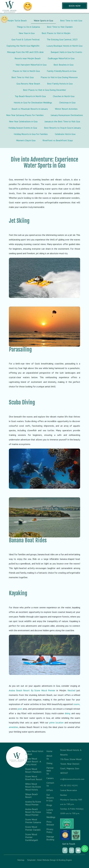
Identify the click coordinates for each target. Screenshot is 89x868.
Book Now (75, 6)
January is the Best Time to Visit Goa (62, 121)
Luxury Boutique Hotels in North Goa (64, 46)
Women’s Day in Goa (26, 140)
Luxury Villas (50, 811)
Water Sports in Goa (43, 20)
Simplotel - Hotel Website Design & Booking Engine (50, 860)
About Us (49, 757)
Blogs (49, 805)
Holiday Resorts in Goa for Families (31, 134)
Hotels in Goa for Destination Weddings (33, 102)
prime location (56, 722)
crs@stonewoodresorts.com (72, 779)
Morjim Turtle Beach (17, 20)
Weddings (50, 817)
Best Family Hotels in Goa (60, 84)
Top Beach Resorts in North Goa (30, 96)
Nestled (71, 690)
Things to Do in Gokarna (28, 27)
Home (49, 751)
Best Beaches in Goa (63, 65)
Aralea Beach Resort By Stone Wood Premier (32, 690)
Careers (50, 778)
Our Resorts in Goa (50, 798)
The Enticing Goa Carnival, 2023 (62, 39)
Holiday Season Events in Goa (23, 128)
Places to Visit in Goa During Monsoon (59, 77)
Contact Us (50, 784)
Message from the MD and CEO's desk (25, 52)
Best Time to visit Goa (71, 20)
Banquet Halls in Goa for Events (66, 52)
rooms (76, 704)
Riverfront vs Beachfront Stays (58, 140)
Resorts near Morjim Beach (28, 58)
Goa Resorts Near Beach (28, 84)
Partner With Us (50, 771)
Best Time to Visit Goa (23, 77)
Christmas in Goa (67, 102)
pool (20, 709)
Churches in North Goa (64, 96)
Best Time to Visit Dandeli (60, 27)
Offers (50, 790)
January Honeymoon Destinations (67, 115)
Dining (49, 763)
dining (68, 713)
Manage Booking (50, 838)
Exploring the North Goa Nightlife (23, 46)
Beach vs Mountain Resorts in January (30, 109)
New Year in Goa (27, 33)
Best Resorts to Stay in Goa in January (62, 128)
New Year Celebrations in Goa (23, 121)
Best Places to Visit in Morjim (56, 33)
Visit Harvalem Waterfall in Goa (31, 65)
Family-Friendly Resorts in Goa (62, 71)
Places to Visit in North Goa (26, 71)
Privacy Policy (50, 831)
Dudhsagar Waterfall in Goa (61, 58)
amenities (14, 727)
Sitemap (21, 860)
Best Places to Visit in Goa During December (44, 90)
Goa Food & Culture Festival (26, 39)
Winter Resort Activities (66, 109)
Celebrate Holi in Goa (65, 134)
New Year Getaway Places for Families (25, 115)
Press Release (50, 823)
